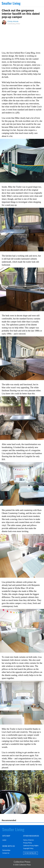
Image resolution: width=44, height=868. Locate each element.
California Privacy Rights (31, 846)
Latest (4, 840)
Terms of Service (29, 840)
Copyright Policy (28, 848)
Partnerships (6, 850)
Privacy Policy (28, 843)
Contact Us (6, 853)
